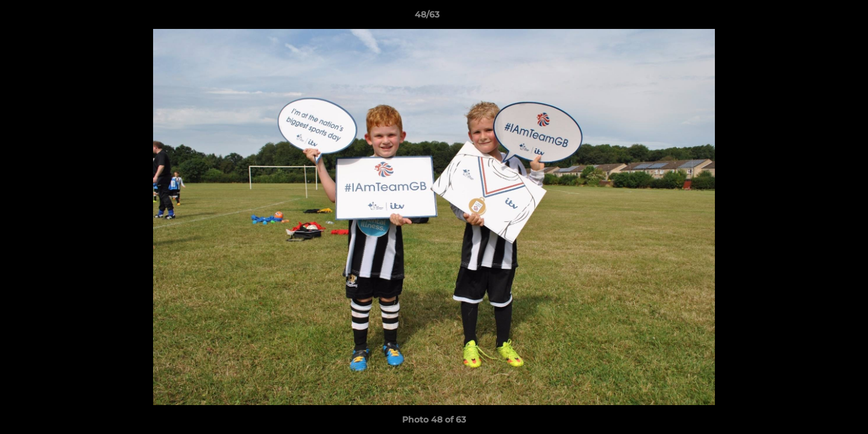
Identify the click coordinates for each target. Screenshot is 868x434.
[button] (817, 17)
